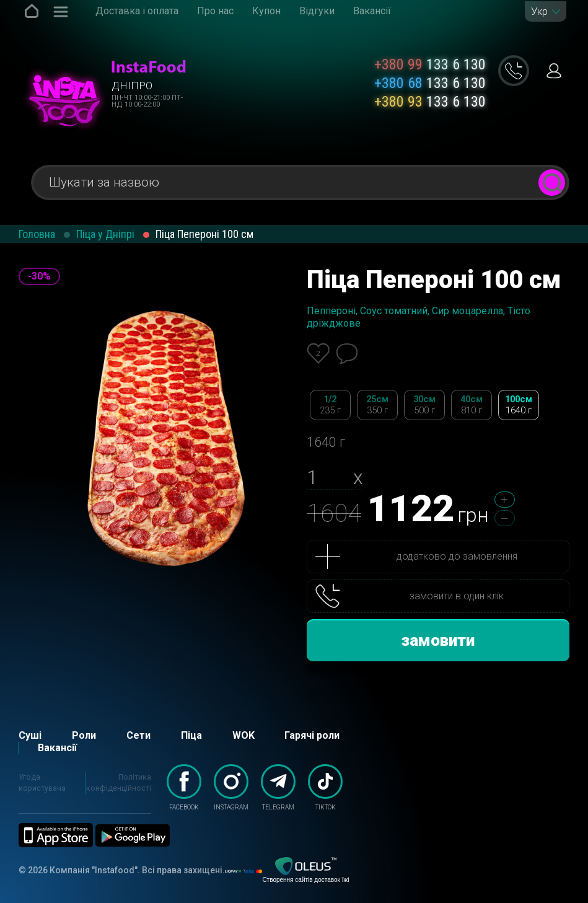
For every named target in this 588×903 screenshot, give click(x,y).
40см (472, 405)
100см (519, 405)
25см (377, 405)
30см (424, 405)
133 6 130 (430, 64)
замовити (438, 640)
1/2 (330, 405)
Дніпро (132, 86)
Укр (539, 11)
